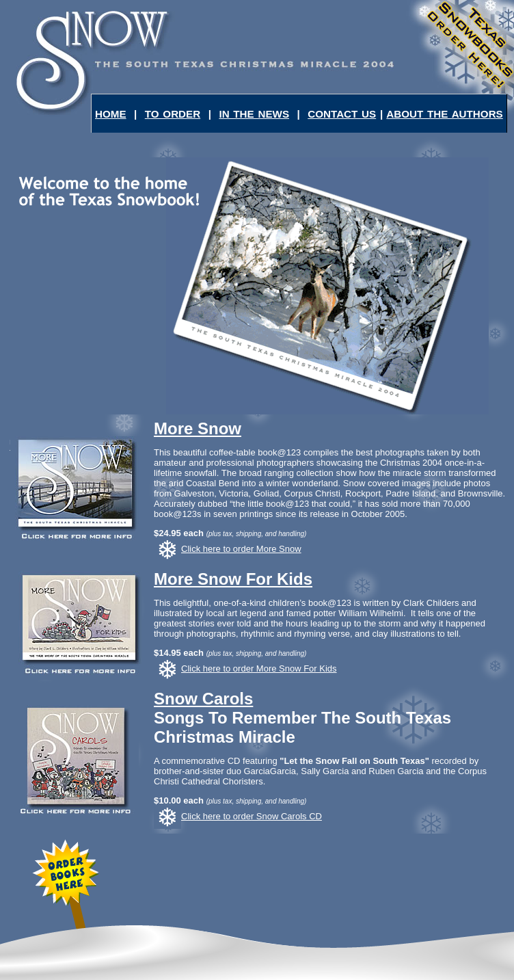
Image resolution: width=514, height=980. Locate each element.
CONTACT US (342, 114)
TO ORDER (173, 114)
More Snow (198, 428)
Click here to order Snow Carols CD (238, 816)
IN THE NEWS (254, 114)
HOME (111, 114)
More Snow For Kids (233, 579)
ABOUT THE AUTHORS (444, 114)
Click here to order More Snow (228, 549)
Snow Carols (203, 699)
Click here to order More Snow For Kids (245, 668)
